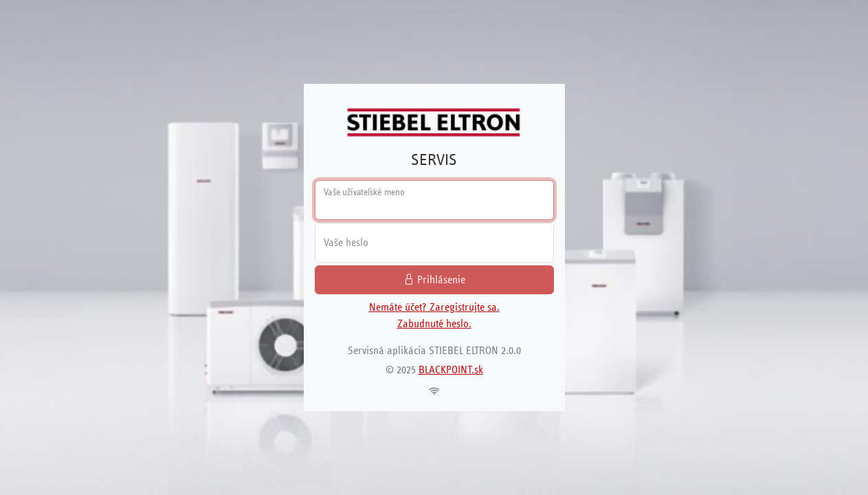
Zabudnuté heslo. (434, 323)
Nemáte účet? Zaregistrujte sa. (434, 307)
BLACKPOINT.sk (451, 370)
